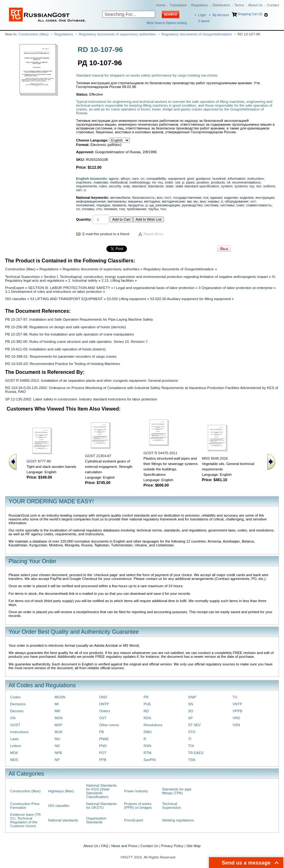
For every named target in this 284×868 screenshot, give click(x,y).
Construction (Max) (34, 34)
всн (160, 198)
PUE (147, 704)
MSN (59, 718)
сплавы (88, 209)
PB (101, 732)
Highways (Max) (61, 791)
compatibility (157, 179)
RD (146, 711)
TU (235, 697)
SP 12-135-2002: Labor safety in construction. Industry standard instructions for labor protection (81, 399)
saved (204, 21)
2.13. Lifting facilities (117, 280)
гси (206, 198)
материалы (117, 201)
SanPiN (150, 760)
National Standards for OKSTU (101, 806)
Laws (14, 739)
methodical (119, 182)
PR (146, 697)
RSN (148, 746)
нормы (213, 201)
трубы (153, 209)
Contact (273, 5)
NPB (58, 753)
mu (161, 182)
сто (99, 209)
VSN (236, 725)
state (170, 186)
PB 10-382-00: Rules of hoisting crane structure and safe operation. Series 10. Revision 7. (77, 342)
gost (190, 179)
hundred (219, 179)
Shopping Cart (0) (250, 14)
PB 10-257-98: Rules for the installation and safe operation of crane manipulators (69, 334)
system (227, 186)
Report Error (153, 234)
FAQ (105, 846)
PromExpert (15, 288)
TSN (192, 760)
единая (216, 198)
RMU (148, 732)
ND (57, 746)
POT (103, 753)
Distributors (221, 5)
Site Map (194, 846)
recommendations (246, 182)
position (203, 182)
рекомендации (168, 205)
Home (161, 5)
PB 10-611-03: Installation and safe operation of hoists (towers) (55, 349)
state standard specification (197, 186)
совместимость (259, 205)
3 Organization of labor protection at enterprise (236, 288)
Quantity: (84, 219)
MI (57, 704)
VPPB (237, 711)
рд (151, 205)
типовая (110, 209)
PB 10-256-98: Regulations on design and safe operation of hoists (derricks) (66, 327)
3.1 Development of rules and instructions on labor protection (54, 292)
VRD (237, 718)
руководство (192, 205)
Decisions (18, 704)
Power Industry (136, 791)
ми (189, 201)
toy (252, 186)
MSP (59, 725)
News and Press (124, 846)
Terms (239, 5)
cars (135, 179)
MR (58, 711)
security (115, 186)
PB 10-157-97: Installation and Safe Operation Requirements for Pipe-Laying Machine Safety (79, 319)
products (218, 182)
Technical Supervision (22, 277)
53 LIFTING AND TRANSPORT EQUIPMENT (67, 299)
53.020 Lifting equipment (126, 299)
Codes (15, 697)
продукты (136, 205)
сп (78, 209)
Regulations (64, 34)
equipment (177, 179)
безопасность (143, 198)
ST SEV (194, 725)
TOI (191, 746)
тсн (163, 209)
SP (190, 718)
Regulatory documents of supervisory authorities (117, 34)
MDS (14, 760)
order (169, 182)
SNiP (192, 697)
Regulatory (200, 5)
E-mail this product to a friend (106, 234)
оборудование (237, 201)
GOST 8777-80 (39, 461)
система (211, 205)
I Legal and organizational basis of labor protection (154, 288)
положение (85, 205)
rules (103, 186)
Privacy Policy (172, 846)
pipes (190, 182)
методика (152, 201)
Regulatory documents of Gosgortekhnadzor (197, 34)
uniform (269, 186)
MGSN (60, 697)
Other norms (109, 725)
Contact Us (149, 846)
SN (191, 704)
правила (119, 205)
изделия (246, 198)
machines (84, 182)
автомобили (120, 198)
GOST (15, 725)
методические (173, 201)
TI (190, 739)
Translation (178, 5)
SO (191, 711)
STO (192, 732)
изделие (231, 198)
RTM (148, 753)
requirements (86, 186)
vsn (79, 190)
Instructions (19, 732)
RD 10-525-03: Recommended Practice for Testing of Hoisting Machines (63, 364)
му (196, 201)
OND (103, 697)
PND (103, 746)
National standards (63, 820)
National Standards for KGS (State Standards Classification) (101, 791)
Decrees (17, 711)
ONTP (104, 704)
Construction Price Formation (25, 806)
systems (241, 186)
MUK (59, 732)
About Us (255, 5)
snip (126, 186)
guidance (203, 179)
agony (114, 179)
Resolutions (153, 725)
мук (203, 201)
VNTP (237, 704)
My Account (221, 15)
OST (103, 718)
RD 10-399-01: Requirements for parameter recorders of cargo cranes (61, 356)
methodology (140, 182)
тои (122, 209)
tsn (259, 186)
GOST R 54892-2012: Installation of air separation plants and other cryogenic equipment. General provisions (92, 381)
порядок (103, 205)
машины (135, 201)
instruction (256, 179)
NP (57, 760)
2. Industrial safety (83, 280)
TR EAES (196, 753)
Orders (105, 711)
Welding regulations (178, 820)
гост (168, 198)
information (237, 179)
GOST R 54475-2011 (160, 453)
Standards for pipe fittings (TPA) (177, 791)
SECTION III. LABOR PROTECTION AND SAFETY (69, 288)
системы (227, 205)
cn (142, 179)
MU (58, 739)
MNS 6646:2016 (215, 458)
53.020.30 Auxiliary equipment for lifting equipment (190, 299)
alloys (125, 179)
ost (177, 182)
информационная (91, 201)
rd (228, 182)
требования (136, 209)
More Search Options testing (167, 23)
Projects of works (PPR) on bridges (138, 806)
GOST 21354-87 (98, 456)
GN (13, 718)
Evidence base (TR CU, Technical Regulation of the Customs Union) (25, 820)
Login (202, 15)
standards (156, 186)
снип (240, 205)
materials (101, 182)
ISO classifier (16, 299)
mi (154, 182)
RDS (148, 718)
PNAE (104, 739)
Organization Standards (96, 820)
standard (139, 186)
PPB (103, 760)
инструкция (265, 198)
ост (253, 201)
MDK (14, 753)
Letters (16, 746)
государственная (187, 198)
